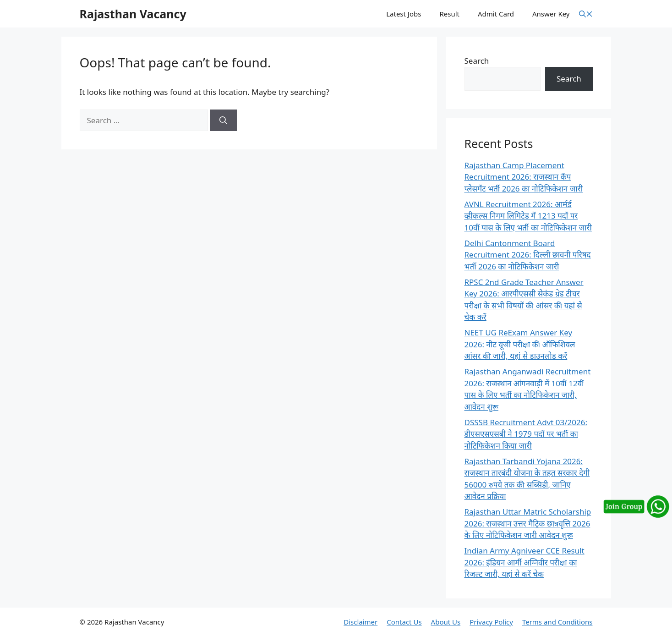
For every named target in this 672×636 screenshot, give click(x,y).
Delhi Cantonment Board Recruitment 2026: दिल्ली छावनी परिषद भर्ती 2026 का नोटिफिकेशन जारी (528, 255)
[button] (586, 14)
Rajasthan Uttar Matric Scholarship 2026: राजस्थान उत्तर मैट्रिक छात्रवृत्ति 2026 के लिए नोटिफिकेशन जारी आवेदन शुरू (528, 523)
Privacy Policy (491, 622)
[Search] (223, 121)
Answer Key (551, 14)
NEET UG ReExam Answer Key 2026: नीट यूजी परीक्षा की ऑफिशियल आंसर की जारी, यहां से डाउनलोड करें (520, 344)
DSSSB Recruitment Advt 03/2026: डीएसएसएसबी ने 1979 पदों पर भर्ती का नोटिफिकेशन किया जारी (526, 434)
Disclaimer (361, 622)
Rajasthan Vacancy (133, 14)
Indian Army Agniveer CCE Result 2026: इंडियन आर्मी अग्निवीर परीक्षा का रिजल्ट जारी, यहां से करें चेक (524, 562)
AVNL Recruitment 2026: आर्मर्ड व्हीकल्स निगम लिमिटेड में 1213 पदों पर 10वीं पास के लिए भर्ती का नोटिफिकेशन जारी (528, 216)
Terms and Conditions (557, 622)
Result (449, 14)
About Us (446, 622)
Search (477, 61)
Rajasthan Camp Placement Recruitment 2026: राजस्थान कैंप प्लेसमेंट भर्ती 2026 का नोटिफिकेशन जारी (524, 177)
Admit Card (496, 14)
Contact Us (404, 622)
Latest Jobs (404, 14)
